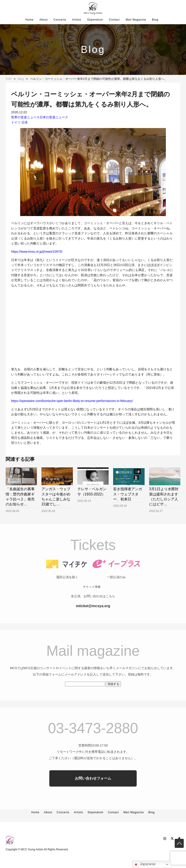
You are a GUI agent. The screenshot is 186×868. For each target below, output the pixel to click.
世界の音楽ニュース (25, 117)
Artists (77, 20)
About (43, 20)
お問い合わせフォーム (93, 787)
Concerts (60, 20)
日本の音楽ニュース (54, 117)
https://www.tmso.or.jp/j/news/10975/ (37, 252)
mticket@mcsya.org (93, 615)
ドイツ (16, 122)
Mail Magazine (136, 20)
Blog (155, 20)
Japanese (144, 864)
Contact (114, 20)
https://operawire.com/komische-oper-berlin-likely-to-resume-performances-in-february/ (72, 401)
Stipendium (95, 20)
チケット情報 (92, 596)
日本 (25, 122)
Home (29, 20)
